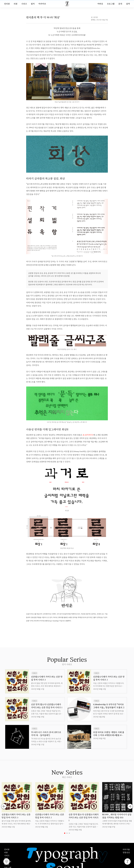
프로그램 (111, 4)
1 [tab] (65, 833)
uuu (74, 627)
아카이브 (42, 4)
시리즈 (24, 4)
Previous (4, 806)
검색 (128, 4)
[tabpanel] (17, 805)
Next (130, 806)
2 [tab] (67, 833)
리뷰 (16, 4)
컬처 (33, 4)
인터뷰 (7, 4)
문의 (120, 4)
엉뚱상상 (126, 852)
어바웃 (100, 4)
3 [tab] (69, 833)
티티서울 (126, 849)
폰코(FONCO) (88, 435)
